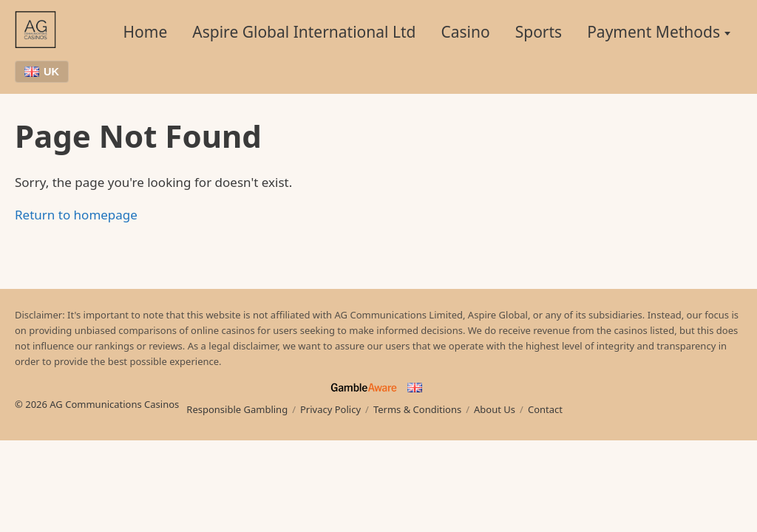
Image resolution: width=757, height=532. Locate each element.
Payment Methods (654, 32)
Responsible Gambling (237, 409)
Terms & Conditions (417, 409)
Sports (539, 32)
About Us (495, 409)
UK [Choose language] (42, 72)
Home (146, 32)
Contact (545, 409)
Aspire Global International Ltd (304, 32)
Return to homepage (76, 215)
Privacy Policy (330, 409)
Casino (465, 32)
